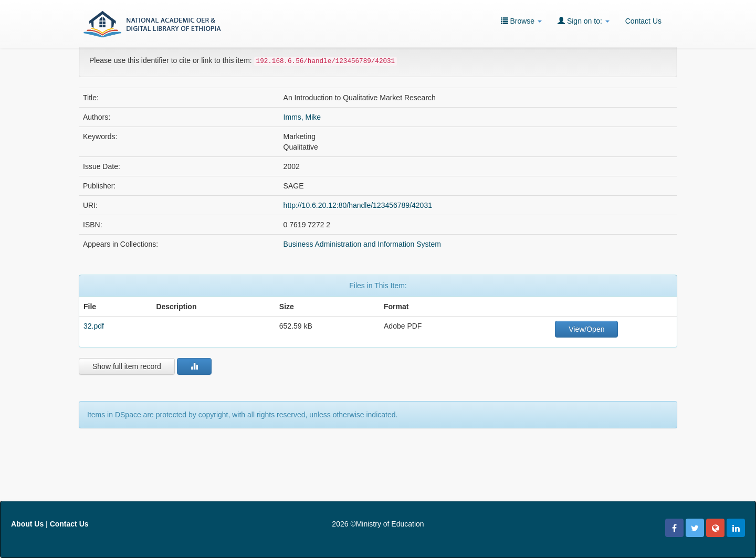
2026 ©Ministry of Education (378, 524)
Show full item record (127, 366)
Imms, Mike (302, 117)
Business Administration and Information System (362, 244)
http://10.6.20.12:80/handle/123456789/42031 (358, 205)
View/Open (586, 329)
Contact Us (643, 21)
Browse (521, 21)
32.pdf (94, 326)
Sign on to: (584, 21)
